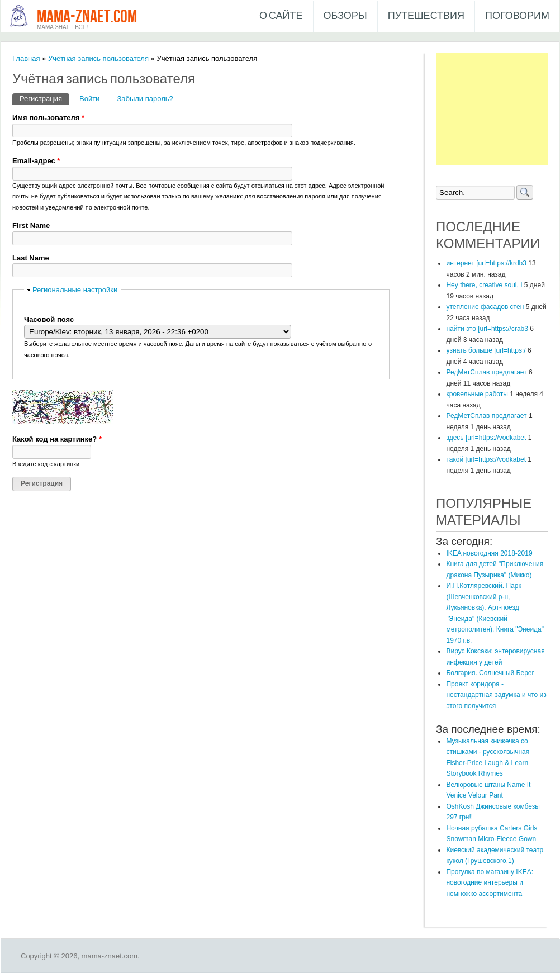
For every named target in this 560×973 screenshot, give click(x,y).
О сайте (281, 16)
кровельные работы (477, 394)
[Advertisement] (492, 109)
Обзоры (345, 16)
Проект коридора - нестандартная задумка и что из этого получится (496, 695)
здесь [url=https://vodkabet (486, 438)
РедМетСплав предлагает (486, 372)
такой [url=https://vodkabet (486, 459)
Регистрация (44, 98)
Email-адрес (36, 161)
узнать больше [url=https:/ (486, 350)
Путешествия (426, 16)
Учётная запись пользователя (98, 58)
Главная (26, 58)
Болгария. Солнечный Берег (490, 673)
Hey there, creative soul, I (484, 285)
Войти (89, 99)
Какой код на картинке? (57, 439)
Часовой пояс (49, 319)
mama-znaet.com (87, 17)
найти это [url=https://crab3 (487, 329)
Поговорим (517, 16)
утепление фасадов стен (485, 307)
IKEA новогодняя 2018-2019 (489, 553)
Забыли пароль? (145, 99)
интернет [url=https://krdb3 (486, 263)
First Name (31, 226)
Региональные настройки (75, 290)
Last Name (31, 258)
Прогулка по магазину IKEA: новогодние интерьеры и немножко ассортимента (490, 883)
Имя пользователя (48, 118)
